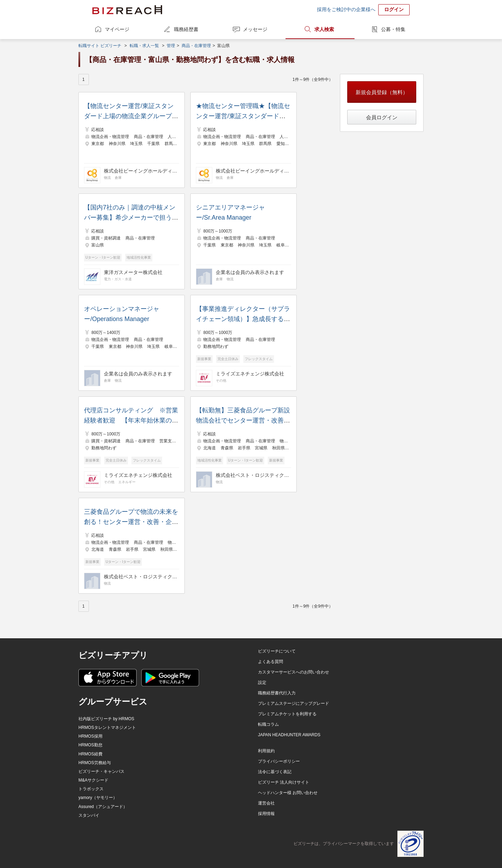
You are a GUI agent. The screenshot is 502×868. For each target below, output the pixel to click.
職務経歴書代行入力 (277, 693)
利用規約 (266, 751)
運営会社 (266, 803)
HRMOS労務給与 (95, 763)
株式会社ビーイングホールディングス (140, 171)
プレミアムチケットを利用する (287, 714)
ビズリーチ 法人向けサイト (284, 782)
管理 (171, 46)
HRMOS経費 (90, 754)
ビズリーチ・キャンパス (101, 771)
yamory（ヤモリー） (98, 798)
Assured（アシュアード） (103, 807)
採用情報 (266, 814)
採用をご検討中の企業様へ (346, 9)
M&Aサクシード (93, 780)
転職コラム (268, 724)
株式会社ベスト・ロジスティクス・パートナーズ (252, 475)
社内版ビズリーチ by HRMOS (106, 719)
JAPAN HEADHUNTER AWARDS (289, 735)
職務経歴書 (186, 29)
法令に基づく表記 (275, 772)
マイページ (117, 29)
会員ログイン (382, 117)
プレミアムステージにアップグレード (294, 703)
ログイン (394, 9)
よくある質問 (271, 662)
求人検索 (324, 29)
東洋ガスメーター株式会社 (133, 272)
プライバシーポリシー (279, 761)
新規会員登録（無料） (382, 92)
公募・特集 (393, 29)
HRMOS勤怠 (90, 745)
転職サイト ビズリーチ (100, 46)
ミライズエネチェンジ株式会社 (250, 374)
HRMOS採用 (90, 736)
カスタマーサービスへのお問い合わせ (294, 672)
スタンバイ (89, 815)
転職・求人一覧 (144, 46)
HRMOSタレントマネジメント (107, 728)
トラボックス (91, 789)
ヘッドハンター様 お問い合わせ (288, 793)
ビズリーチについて (277, 651)
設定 (262, 683)
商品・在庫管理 (196, 46)
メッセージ (255, 29)
